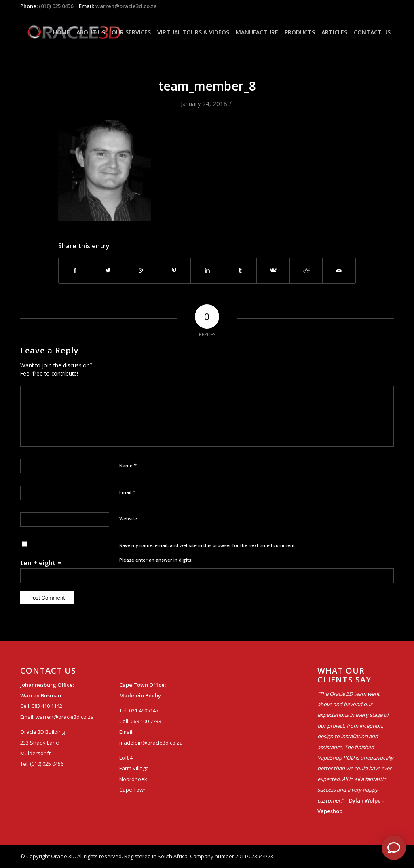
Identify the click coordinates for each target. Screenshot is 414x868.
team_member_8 (207, 86)
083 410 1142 (47, 706)
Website (128, 518)
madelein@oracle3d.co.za (151, 743)
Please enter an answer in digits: (156, 560)
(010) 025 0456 (56, 6)
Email (127, 492)
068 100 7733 (146, 721)
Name (128, 465)
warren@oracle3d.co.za (126, 6)
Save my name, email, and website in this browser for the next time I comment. (208, 545)
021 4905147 (144, 710)
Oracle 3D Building (42, 732)
